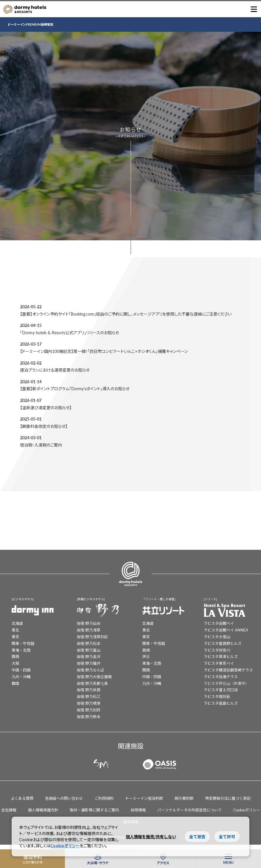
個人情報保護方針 (43, 810)
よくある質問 (22, 798)
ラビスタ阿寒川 (217, 650)
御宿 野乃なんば (90, 670)
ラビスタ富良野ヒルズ (223, 643)
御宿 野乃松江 (89, 696)
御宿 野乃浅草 (89, 630)
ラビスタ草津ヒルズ (221, 656)
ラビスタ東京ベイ (219, 663)
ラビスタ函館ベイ (219, 623)
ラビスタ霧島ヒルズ (221, 703)
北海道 (17, 623)
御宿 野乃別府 (89, 710)
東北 (15, 630)
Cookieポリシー (247, 810)
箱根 (146, 650)
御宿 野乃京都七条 (92, 683)
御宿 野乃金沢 (89, 656)
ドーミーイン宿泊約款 (144, 798)
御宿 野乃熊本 (89, 716)
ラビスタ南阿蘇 (217, 696)
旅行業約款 (184, 798)
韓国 (15, 683)
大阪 (15, 663)
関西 (15, 656)
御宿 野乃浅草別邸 (92, 637)
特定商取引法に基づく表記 (228, 798)
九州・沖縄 (21, 677)
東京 (15, 637)
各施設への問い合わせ (64, 798)
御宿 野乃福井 (89, 663)
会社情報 (9, 810)
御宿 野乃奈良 (89, 690)
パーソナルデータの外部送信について (190, 810)
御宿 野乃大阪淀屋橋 (94, 677)
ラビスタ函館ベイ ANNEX (226, 630)
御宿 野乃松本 (89, 643)
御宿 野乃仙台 (89, 623)
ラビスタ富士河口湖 (221, 690)
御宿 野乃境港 (89, 703)
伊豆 (146, 656)
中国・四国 (21, 670)
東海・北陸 (21, 650)
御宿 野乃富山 (89, 650)
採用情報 (138, 810)
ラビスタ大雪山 (217, 637)
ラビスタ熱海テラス (221, 677)
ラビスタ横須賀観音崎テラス (228, 670)
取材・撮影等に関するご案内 (94, 810)
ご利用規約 (104, 798)
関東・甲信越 (23, 643)
